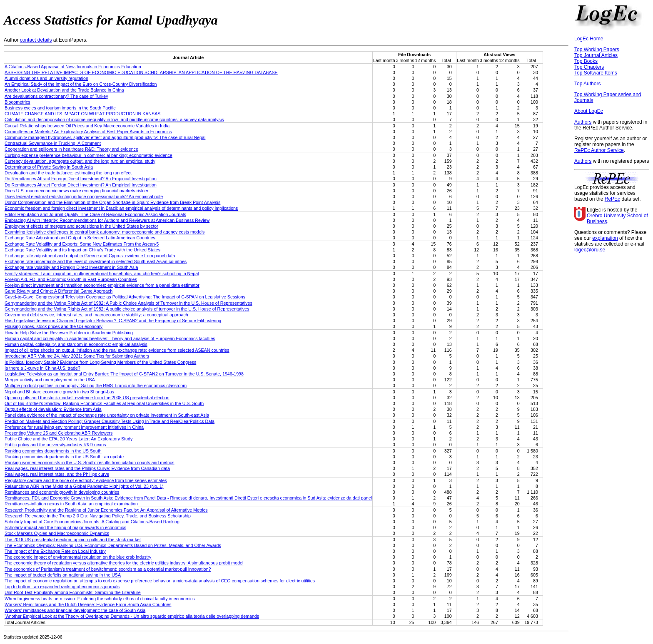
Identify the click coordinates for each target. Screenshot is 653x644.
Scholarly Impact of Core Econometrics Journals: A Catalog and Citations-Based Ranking (92, 522)
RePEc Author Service (599, 150)
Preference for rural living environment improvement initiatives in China (74, 427)
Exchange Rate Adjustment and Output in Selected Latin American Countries (80, 238)
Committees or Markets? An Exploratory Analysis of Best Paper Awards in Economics (88, 132)
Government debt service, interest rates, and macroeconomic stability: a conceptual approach (96, 315)
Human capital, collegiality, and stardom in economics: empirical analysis (76, 344)
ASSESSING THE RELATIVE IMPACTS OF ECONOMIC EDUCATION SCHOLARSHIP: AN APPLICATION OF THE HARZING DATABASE (141, 72)
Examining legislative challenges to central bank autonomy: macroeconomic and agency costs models (105, 232)
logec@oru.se (590, 250)
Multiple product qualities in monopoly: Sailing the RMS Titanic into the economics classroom (96, 385)
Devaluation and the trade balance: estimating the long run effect (68, 173)
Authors (583, 122)
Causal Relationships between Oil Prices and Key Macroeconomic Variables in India (87, 126)
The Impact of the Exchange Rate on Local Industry (55, 551)
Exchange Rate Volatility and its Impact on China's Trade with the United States (82, 250)
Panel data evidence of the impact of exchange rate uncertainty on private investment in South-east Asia (107, 415)
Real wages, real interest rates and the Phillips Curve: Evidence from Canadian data (87, 468)
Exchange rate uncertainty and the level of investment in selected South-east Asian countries (96, 261)
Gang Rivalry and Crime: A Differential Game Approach (59, 291)
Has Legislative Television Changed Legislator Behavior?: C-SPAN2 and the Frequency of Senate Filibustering (113, 321)
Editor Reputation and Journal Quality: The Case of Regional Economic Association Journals (95, 214)
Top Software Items (596, 73)
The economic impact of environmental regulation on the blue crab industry (78, 557)
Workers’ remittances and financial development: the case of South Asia (75, 610)
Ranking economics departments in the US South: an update (64, 457)
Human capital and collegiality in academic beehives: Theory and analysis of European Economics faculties (110, 338)
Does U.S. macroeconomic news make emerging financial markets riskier (76, 191)
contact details (36, 40)
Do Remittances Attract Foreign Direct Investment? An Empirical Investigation (81, 179)
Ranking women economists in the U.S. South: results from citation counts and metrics (90, 462)
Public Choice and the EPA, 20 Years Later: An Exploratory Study (69, 439)
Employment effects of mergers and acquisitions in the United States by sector (81, 226)
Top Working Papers (597, 50)
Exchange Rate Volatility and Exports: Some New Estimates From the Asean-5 (82, 244)
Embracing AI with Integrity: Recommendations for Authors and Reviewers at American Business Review (107, 220)
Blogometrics (17, 102)
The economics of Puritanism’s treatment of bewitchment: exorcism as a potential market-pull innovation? (108, 569)
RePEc (612, 199)
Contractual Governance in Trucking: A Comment (53, 143)
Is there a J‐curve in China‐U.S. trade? (42, 368)
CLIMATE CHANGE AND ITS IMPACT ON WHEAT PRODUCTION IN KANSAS (82, 114)
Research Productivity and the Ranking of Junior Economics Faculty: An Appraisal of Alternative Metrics (106, 510)
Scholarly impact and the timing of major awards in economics (65, 527)
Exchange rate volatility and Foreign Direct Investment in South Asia (71, 267)
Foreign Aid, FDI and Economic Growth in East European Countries (71, 279)
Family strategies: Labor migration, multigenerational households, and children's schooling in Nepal (102, 274)
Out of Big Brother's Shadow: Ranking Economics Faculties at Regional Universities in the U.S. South (104, 403)
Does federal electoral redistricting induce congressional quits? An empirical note (84, 196)
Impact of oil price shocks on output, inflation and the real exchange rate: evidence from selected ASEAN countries (117, 350)
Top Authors (587, 84)
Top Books (586, 61)
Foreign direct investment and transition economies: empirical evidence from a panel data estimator (102, 285)
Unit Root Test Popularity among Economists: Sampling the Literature (73, 592)
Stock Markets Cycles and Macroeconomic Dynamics (57, 533)
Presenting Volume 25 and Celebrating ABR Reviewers (59, 433)
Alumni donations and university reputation (46, 78)
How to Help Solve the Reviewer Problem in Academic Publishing (69, 333)
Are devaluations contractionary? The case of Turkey (56, 96)
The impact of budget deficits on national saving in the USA (63, 575)
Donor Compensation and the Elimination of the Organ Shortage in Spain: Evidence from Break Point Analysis (112, 202)
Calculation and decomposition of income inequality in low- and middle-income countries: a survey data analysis (114, 119)
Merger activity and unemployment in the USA (50, 380)
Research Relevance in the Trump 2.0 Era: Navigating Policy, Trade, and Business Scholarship (98, 516)
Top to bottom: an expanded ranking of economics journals (62, 587)
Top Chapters (589, 67)
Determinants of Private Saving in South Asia (49, 167)
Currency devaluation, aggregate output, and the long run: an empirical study (80, 161)
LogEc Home (589, 39)
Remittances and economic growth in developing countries (62, 492)
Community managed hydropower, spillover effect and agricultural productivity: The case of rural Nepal (105, 137)
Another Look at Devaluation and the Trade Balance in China (64, 90)
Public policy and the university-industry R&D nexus (55, 445)
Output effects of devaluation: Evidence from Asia (53, 409)
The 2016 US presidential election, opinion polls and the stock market (73, 540)
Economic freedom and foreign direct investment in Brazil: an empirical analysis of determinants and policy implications (121, 208)
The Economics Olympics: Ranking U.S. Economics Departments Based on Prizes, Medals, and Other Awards (113, 545)
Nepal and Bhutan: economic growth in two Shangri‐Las (59, 392)
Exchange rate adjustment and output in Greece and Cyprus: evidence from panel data (90, 256)
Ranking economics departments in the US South (53, 451)
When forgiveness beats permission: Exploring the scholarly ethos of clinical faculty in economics (100, 599)
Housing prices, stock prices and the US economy (54, 326)
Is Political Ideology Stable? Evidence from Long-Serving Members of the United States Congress (100, 362)
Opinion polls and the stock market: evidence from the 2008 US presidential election (87, 398)
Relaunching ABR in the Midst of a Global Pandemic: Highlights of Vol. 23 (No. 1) (84, 486)
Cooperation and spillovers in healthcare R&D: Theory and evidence (71, 149)
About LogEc (589, 111)
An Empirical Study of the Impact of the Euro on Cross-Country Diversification (81, 84)
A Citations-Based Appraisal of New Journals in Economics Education (73, 67)
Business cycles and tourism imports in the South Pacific (60, 108)
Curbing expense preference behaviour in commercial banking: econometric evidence (88, 155)
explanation (605, 238)
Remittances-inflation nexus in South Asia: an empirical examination (71, 504)
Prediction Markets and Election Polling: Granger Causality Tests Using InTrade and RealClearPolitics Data (110, 421)
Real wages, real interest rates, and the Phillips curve (57, 474)
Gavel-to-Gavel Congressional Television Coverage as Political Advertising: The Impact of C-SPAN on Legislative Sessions (125, 297)
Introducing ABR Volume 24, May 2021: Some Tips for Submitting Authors (77, 356)
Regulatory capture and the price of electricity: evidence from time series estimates (86, 480)
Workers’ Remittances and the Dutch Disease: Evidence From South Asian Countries (88, 604)
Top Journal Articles (596, 55)
